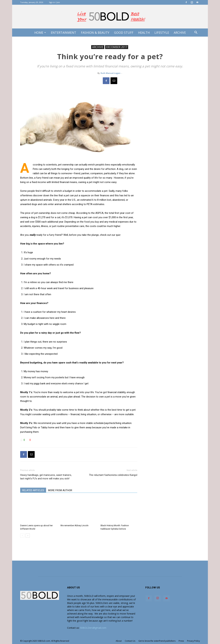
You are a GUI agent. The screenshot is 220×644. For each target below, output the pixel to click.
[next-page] (28, 536)
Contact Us (130, 641)
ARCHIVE (98, 47)
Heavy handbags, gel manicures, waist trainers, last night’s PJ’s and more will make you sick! (46, 477)
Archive (180, 33)
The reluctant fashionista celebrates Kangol (113, 475)
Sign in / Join (54, 2)
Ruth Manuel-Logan (111, 73)
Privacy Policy (193, 641)
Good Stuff (124, 33)
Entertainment (63, 33)
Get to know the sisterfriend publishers (157, 641)
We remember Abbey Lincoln (74, 525)
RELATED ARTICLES (33, 490)
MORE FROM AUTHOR (60, 490)
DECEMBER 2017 (117, 47)
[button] (196, 33)
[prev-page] (22, 536)
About (119, 641)
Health (144, 33)
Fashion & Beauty (95, 33)
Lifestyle (162, 33)
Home (40, 33)
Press (181, 641)
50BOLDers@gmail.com (93, 628)
